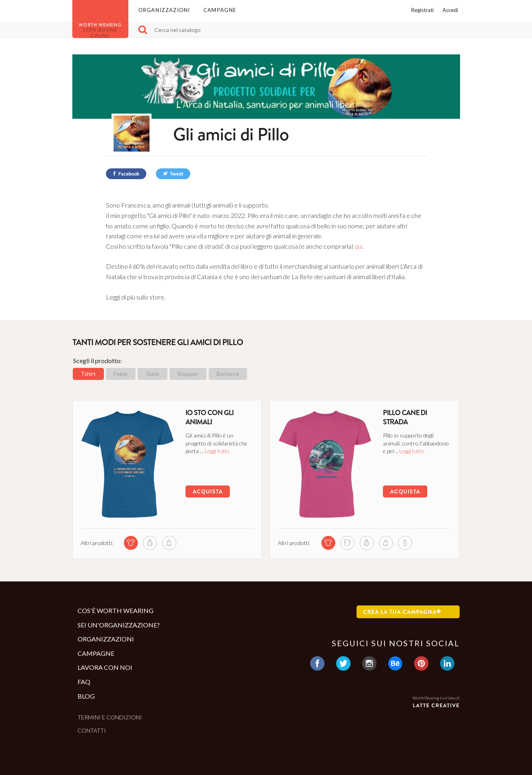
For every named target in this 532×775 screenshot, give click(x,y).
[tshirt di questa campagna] (131, 543)
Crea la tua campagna (402, 612)
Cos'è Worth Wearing (116, 610)
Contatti (92, 730)
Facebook (126, 174)
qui (359, 246)
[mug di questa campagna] (348, 543)
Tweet (173, 174)
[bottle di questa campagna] (405, 543)
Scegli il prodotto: (98, 361)
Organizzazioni (164, 10)
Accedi (450, 10)
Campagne (220, 10)
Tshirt (88, 374)
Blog (86, 696)
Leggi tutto (217, 451)
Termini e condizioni (110, 717)
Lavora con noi (105, 667)
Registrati (422, 10)
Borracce (228, 374)
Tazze (152, 374)
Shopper (188, 374)
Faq (84, 682)
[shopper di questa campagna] (169, 543)
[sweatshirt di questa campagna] (150, 543)
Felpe (121, 374)
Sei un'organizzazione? (119, 625)
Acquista (208, 491)
